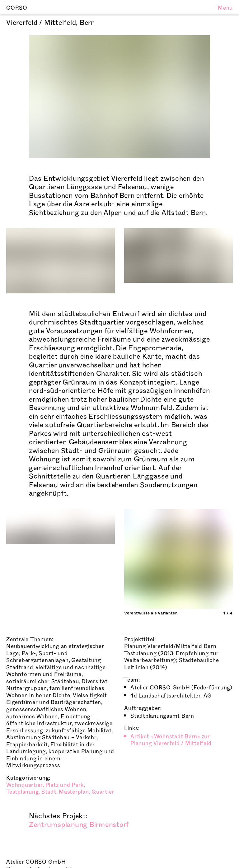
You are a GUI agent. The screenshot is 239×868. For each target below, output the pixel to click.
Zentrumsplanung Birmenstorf (79, 825)
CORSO (17, 8)
